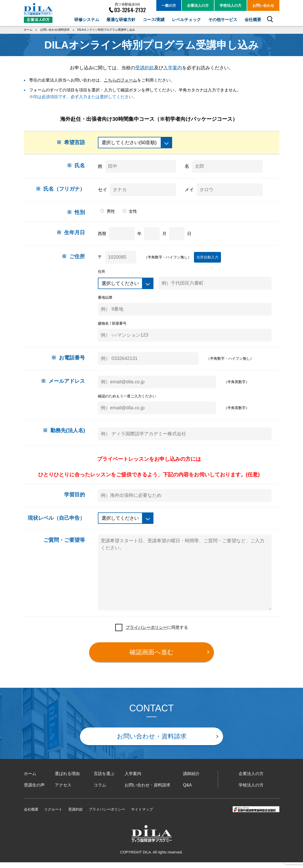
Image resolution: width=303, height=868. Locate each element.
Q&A (187, 790)
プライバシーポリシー (146, 633)
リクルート (53, 815)
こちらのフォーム (120, 80)
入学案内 (173, 67)
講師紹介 (191, 779)
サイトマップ (142, 815)
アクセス (63, 790)
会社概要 (31, 815)
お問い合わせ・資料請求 (152, 742)
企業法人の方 (251, 779)
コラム (100, 790)
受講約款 (145, 67)
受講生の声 (34, 790)
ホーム (30, 779)
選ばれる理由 (67, 779)
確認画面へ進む (152, 657)
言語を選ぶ (104, 779)
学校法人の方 (251, 790)
